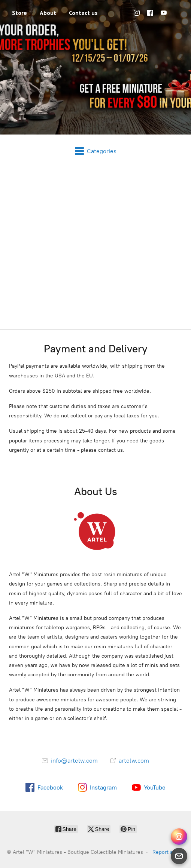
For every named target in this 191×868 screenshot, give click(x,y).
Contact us (83, 13)
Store (19, 13)
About (48, 13)
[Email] (179, 856)
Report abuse (168, 852)
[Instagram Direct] (179, 837)
